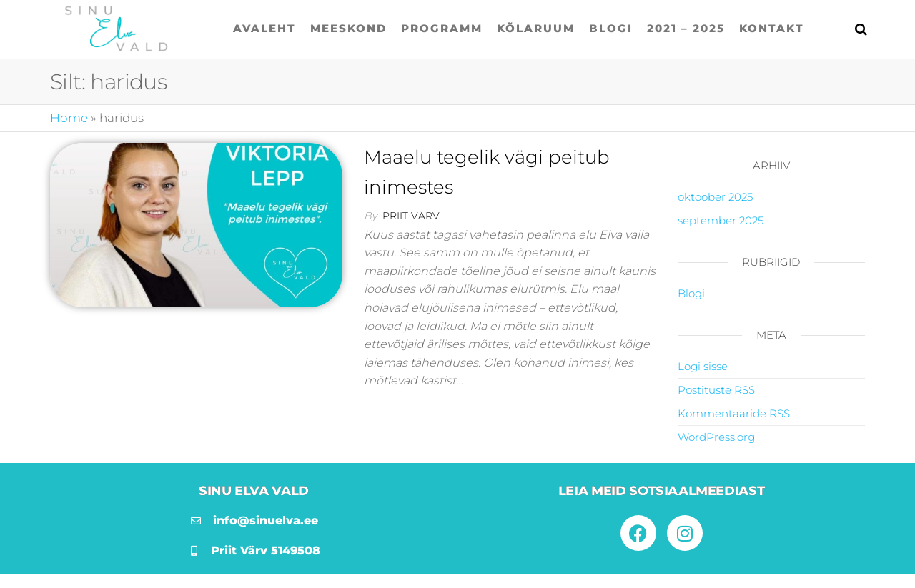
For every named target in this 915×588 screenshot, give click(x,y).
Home (69, 118)
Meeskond (348, 28)
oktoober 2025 (715, 197)
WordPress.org (716, 437)
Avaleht (264, 28)
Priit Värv (411, 216)
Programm (442, 28)
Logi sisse (703, 366)
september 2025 (721, 220)
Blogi (611, 28)
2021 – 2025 (686, 28)
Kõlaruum (536, 28)
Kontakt (772, 28)
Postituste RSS (716, 390)
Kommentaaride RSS (734, 413)
